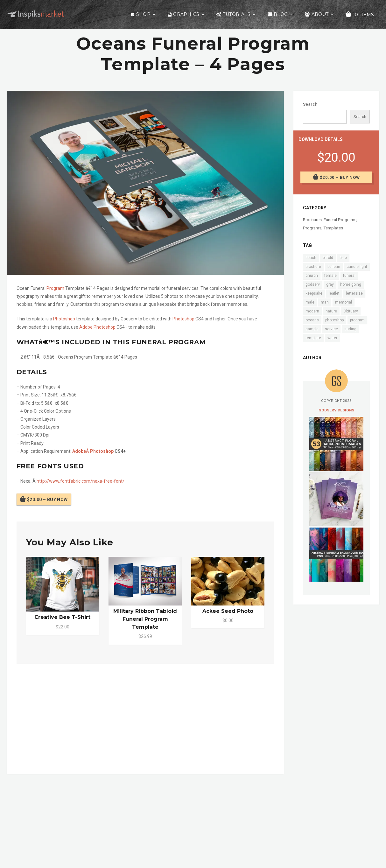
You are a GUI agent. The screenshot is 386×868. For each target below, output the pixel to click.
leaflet (334, 293)
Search (310, 104)
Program (55, 288)
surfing (350, 329)
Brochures (312, 220)
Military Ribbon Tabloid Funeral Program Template (145, 619)
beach (311, 258)
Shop (144, 14)
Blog (281, 14)
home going (351, 284)
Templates (333, 228)
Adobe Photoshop (97, 327)
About (320, 14)
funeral (349, 276)
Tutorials (237, 14)
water (332, 338)
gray (330, 284)
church (312, 276)
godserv (313, 284)
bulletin (334, 267)
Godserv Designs (336, 410)
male (310, 302)
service (331, 329)
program (357, 320)
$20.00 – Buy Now (47, 499)
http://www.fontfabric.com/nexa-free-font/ (81, 481)
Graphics (186, 14)
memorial (344, 302)
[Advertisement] (145, 718)
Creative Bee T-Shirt (62, 617)
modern (312, 311)
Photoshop (64, 319)
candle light (357, 267)
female (330, 276)
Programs (312, 228)
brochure (313, 267)
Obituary (351, 311)
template (313, 338)
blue (343, 258)
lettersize (354, 293)
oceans (312, 320)
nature (331, 311)
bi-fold (328, 258)
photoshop (334, 320)
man (325, 302)
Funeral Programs (340, 220)
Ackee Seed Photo (228, 611)
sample (312, 329)
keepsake (314, 293)
